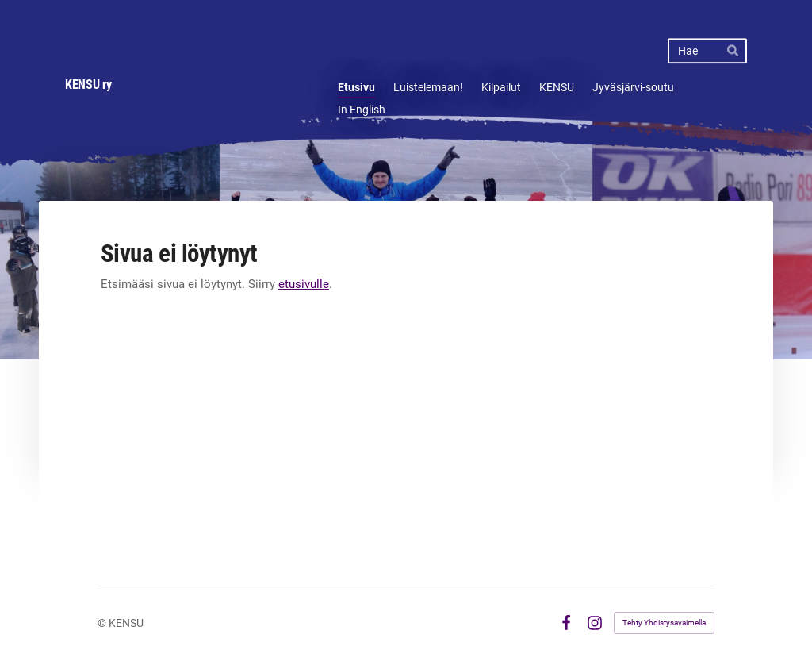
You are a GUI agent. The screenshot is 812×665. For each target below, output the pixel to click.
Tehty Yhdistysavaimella (664, 623)
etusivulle (304, 284)
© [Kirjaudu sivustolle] (103, 623)
